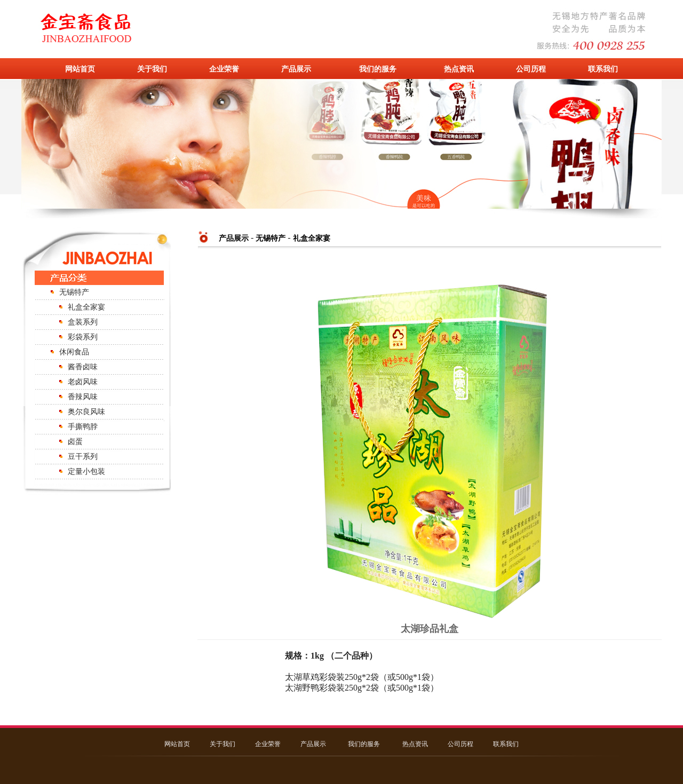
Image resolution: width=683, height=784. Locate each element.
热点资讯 (459, 69)
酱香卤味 (83, 367)
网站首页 (80, 69)
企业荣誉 (224, 69)
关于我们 (152, 69)
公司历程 (531, 69)
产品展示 (296, 69)
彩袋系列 (83, 337)
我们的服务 (378, 69)
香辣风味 (83, 397)
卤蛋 (75, 442)
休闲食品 (74, 352)
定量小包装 (86, 472)
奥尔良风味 (86, 412)
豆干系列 (83, 457)
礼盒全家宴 (86, 307)
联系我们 (603, 69)
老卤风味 (83, 382)
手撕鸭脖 (83, 427)
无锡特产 (74, 292)
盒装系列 (83, 322)
